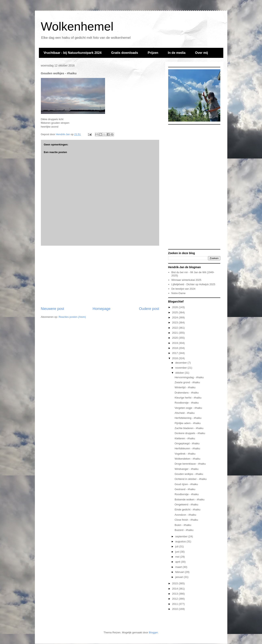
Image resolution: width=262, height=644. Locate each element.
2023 (176, 323)
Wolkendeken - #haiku (187, 459)
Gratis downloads (124, 53)
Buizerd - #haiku (184, 530)
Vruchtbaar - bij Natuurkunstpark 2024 (73, 53)
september (182, 536)
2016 (176, 358)
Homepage (102, 309)
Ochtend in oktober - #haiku (191, 479)
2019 (176, 343)
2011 (176, 604)
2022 (176, 328)
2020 (176, 338)
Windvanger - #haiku (187, 469)
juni (178, 552)
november (181, 368)
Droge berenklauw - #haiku (190, 464)
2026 (176, 307)
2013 (176, 594)
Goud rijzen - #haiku (186, 484)
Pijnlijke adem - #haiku (188, 423)
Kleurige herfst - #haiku (188, 398)
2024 (176, 317)
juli (177, 546)
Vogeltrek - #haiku (185, 454)
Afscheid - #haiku (185, 413)
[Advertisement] (100, 276)
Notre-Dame (179, 293)
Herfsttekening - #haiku (188, 418)
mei (178, 557)
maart (179, 567)
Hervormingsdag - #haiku (189, 377)
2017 (176, 353)
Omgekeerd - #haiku (186, 504)
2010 (176, 609)
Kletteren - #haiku (185, 438)
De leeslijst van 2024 (183, 289)
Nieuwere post (53, 309)
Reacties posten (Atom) (72, 317)
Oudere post (149, 309)
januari (180, 577)
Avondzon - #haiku (185, 515)
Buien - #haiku (183, 525)
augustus (181, 541)
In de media (177, 53)
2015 (176, 583)
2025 (176, 312)
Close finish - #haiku (186, 520)
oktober (180, 373)
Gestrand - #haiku (185, 489)
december (181, 363)
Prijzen (153, 53)
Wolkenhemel (77, 26)
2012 (176, 599)
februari (180, 572)
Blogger (153, 632)
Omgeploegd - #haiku (187, 443)
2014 (176, 589)
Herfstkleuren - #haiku (187, 448)
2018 (176, 348)
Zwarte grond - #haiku (187, 382)
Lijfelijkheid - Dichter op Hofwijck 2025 (193, 284)
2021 (176, 333)
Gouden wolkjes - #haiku (189, 474)
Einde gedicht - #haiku (188, 510)
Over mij (201, 53)
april (178, 562)
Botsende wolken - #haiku (190, 499)
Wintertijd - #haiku (185, 387)
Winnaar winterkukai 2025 (186, 280)
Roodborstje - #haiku (187, 403)
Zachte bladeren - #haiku (189, 428)
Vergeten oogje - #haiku (188, 408)
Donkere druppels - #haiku (190, 433)
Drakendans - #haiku (187, 393)
